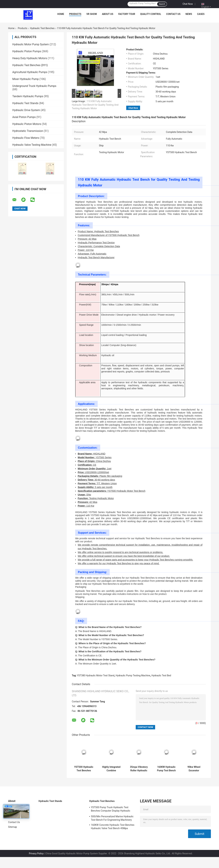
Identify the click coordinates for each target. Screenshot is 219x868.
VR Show (92, 14)
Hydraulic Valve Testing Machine (32, 145)
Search (162, 4)
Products (75, 14)
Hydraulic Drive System (26, 110)
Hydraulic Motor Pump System (31, 44)
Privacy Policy (36, 853)
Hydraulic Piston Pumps (27, 51)
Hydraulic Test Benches (42, 28)
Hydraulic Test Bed (161, 675)
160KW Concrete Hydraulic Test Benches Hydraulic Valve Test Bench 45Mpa (113, 827)
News (189, 14)
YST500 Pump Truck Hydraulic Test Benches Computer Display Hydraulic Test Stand (111, 810)
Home (61, 14)
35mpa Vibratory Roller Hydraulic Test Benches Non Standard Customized (139, 769)
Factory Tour (127, 14)
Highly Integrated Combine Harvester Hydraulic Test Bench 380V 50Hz (111, 769)
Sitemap (13, 827)
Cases (201, 14)
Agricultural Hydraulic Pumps (30, 72)
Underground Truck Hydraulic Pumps (34, 86)
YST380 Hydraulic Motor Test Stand (96, 675)
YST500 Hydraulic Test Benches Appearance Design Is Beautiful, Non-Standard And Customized (84, 769)
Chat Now (188, 4)
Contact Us (173, 14)
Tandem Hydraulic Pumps (28, 96)
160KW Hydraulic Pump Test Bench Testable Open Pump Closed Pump (166, 769)
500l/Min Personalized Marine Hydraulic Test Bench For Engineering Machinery (112, 818)
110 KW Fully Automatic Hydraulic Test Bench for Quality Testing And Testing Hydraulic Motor (95, 105)
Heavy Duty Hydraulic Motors (30, 58)
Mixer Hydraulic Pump (26, 79)
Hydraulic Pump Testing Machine (133, 675)
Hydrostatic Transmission (28, 131)
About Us (108, 14)
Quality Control (151, 14)
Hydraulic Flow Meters (26, 138)
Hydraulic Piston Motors (27, 124)
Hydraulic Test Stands (25, 103)
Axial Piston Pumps (24, 117)
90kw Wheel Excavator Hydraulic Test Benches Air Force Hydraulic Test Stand (194, 769)
